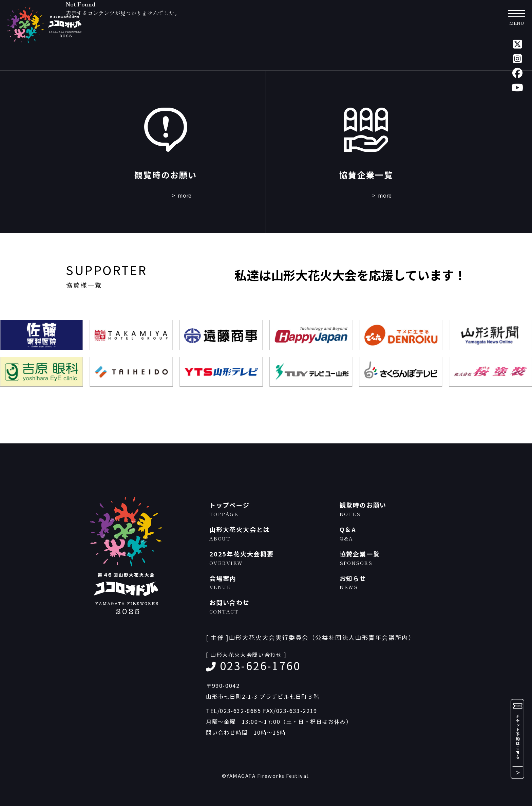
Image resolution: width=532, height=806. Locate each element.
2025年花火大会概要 (271, 558)
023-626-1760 (260, 665)
